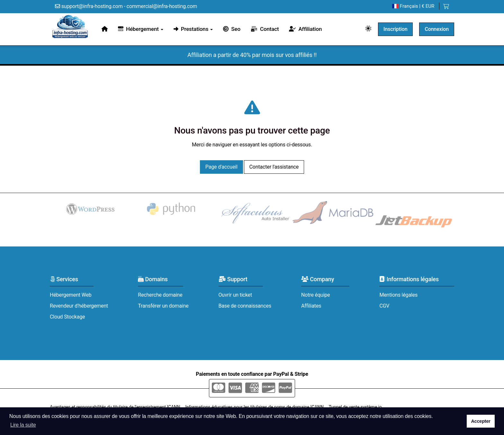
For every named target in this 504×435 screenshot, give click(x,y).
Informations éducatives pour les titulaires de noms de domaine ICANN (255, 407)
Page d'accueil (221, 167)
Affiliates (311, 306)
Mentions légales (398, 295)
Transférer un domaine (163, 306)
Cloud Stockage (67, 317)
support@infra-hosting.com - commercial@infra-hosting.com (126, 6)
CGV (384, 306)
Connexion (437, 29)
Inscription (395, 29)
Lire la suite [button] (23, 425)
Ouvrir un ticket (235, 295)
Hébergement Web (71, 295)
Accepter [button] (481, 421)
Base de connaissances (245, 306)
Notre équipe (315, 295)
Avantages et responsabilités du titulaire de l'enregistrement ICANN (115, 407)
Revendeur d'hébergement (79, 306)
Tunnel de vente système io (355, 407)
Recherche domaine (160, 295)
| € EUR (413, 6)
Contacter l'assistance (274, 167)
